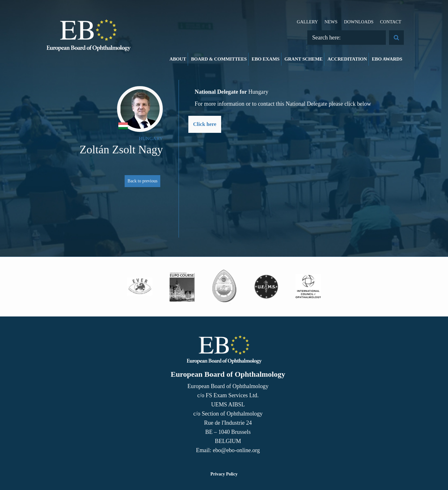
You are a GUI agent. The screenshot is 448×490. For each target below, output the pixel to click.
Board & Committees (219, 59)
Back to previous (142, 181)
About (178, 59)
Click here (205, 124)
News (331, 22)
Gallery (307, 22)
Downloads (359, 22)
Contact (391, 22)
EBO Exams (266, 59)
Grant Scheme (303, 59)
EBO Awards (387, 59)
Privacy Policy (224, 474)
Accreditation (347, 59)
